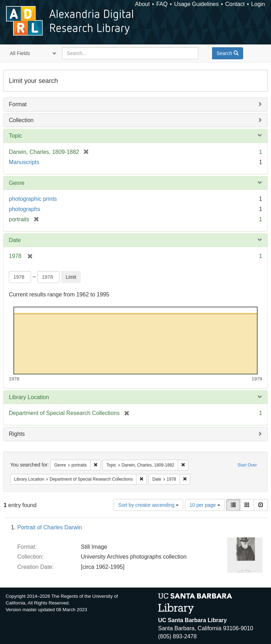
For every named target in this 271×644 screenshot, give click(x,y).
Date (15, 240)
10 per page (205, 505)
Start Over (247, 465)
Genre (17, 183)
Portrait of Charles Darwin (50, 527)
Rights (17, 434)
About (143, 4)
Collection (21, 120)
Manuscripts (24, 162)
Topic (15, 136)
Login (258, 4)
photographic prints (33, 199)
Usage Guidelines (196, 4)
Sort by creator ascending (148, 505)
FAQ (162, 4)
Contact (235, 4)
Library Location (29, 397)
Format (18, 104)
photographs (25, 209)
